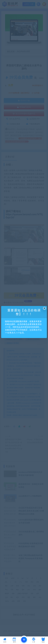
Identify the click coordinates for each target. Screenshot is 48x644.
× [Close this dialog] (44, 308)
